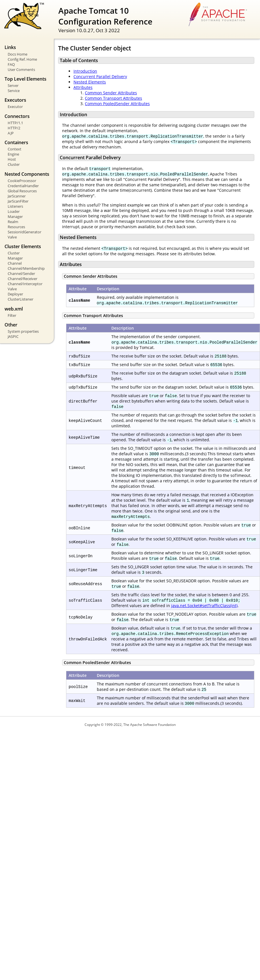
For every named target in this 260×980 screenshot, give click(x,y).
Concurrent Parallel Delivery (100, 76)
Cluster (14, 164)
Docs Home (18, 54)
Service (14, 91)
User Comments (21, 70)
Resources (16, 227)
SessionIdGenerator (24, 232)
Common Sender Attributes (111, 93)
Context (15, 149)
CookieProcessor (22, 181)
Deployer (15, 294)
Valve (12, 237)
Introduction (85, 71)
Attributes (83, 87)
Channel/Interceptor (25, 284)
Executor (15, 107)
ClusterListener (21, 299)
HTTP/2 (14, 128)
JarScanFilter (18, 201)
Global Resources (22, 191)
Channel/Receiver (22, 279)
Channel (15, 263)
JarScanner (17, 196)
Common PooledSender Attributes (117, 104)
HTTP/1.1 (15, 123)
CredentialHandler (23, 186)
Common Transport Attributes (113, 98)
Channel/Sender (21, 273)
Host (12, 159)
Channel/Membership (26, 268)
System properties (23, 331)
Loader (14, 211)
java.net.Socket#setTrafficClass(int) (204, 606)
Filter (12, 315)
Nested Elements (90, 82)
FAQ (11, 64)
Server (13, 85)
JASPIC (13, 336)
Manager (15, 217)
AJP (11, 133)
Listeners (15, 206)
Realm (13, 222)
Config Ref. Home (22, 59)
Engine (13, 154)
